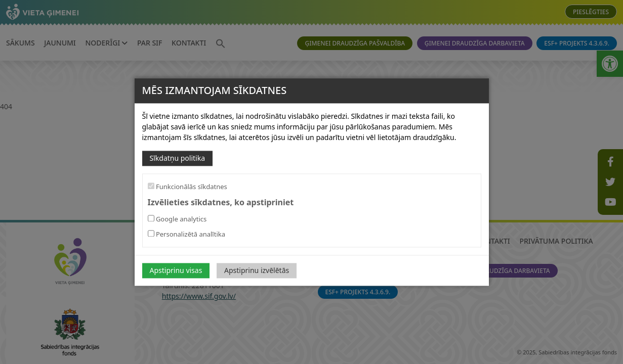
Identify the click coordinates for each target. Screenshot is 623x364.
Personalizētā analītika (187, 235)
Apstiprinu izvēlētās (257, 271)
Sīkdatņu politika (178, 158)
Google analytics (177, 219)
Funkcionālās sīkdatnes (188, 187)
